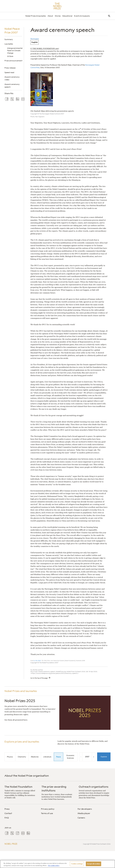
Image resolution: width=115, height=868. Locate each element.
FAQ (7, 818)
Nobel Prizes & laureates (36, 16)
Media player (84, 813)
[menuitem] (36, 16)
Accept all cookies (93, 864)
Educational (67, 16)
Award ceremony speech (12, 86)
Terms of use (47, 813)
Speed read (9, 72)
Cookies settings (77, 864)
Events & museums (82, 16)
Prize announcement (13, 61)
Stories (58, 16)
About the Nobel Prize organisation (27, 776)
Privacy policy (48, 809)
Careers (81, 818)
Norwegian (35, 39)
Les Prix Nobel (37, 661)
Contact (8, 813)
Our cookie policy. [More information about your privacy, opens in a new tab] (54, 866)
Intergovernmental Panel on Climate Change (15, 51)
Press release (10, 68)
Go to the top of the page (39, 678)
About (50, 16)
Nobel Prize (11, 844)
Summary (9, 39)
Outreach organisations (94, 787)
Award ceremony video (12, 78)
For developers (85, 809)
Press (7, 809)
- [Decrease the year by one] (81, 757)
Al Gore (10, 56)
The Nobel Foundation (18, 787)
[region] (57, 864)
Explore (104, 757)
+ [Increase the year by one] (94, 757)
